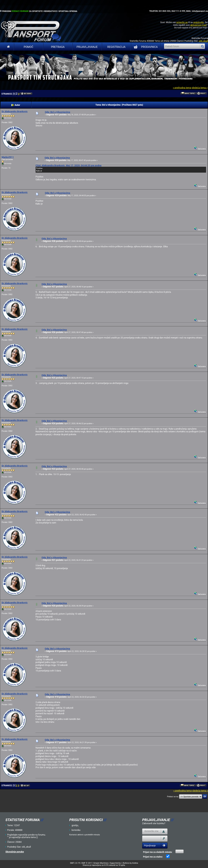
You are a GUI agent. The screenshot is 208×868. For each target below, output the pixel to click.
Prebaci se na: (173, 797)
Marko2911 (8, 157)
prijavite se (182, 22)
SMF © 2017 (87, 863)
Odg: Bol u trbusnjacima (58, 112)
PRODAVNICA (145, 47)
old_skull (203, 41)
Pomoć (28, 47)
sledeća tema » (200, 88)
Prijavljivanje (87, 47)
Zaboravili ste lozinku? (154, 823)
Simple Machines (101, 863)
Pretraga (58, 47)
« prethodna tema (182, 88)
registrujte (198, 22)
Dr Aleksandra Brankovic (15, 111)
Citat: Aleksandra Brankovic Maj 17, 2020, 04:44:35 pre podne (68, 165)
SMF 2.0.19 (75, 863)
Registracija (116, 47)
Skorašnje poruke (15, 852)
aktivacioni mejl (198, 25)
